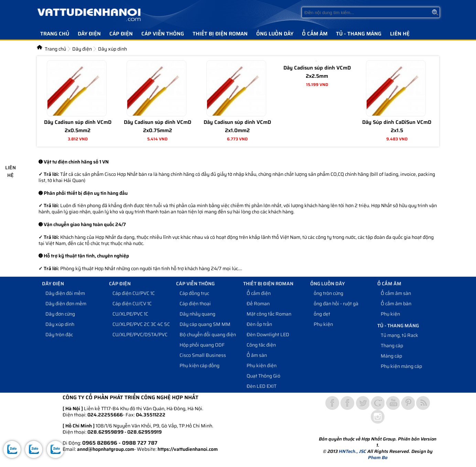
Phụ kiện (323, 324)
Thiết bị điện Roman (220, 34)
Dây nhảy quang (197, 314)
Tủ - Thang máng (359, 34)
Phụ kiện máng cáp (401, 366)
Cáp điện (121, 34)
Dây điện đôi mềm (65, 293)
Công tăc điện (261, 345)
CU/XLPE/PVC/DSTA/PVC (140, 335)
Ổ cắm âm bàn (396, 304)
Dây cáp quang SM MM (205, 324)
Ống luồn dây (275, 34)
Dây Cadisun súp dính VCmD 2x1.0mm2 (237, 126)
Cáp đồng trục (194, 293)
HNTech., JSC (353, 451)
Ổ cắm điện (259, 293)
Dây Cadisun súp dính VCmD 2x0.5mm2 (78, 126)
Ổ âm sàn (257, 355)
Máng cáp (391, 356)
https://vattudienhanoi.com (188, 449)
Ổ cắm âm (315, 34)
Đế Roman (258, 304)
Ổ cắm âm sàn (396, 293)
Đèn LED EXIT (262, 386)
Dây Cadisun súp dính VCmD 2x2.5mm (317, 72)
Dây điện (89, 34)
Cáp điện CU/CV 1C (132, 304)
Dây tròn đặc (59, 335)
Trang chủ (55, 34)
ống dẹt (322, 314)
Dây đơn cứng (60, 314)
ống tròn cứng (328, 293)
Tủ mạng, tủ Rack (399, 335)
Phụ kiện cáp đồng (199, 365)
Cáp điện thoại (195, 304)
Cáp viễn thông (163, 34)
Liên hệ (400, 34)
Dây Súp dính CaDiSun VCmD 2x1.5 (397, 126)
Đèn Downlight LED (268, 335)
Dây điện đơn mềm (66, 304)
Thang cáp (392, 346)
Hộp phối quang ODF (202, 345)
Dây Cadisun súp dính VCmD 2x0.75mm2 (158, 126)
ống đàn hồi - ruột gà (336, 304)
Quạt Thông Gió (263, 376)
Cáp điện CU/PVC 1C (134, 293)
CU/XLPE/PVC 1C (130, 314)
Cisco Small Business (203, 355)
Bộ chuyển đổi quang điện (208, 335)
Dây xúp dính (60, 324)
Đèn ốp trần (259, 324)
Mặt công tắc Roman (269, 314)
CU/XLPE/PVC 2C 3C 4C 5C (141, 324)
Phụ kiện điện (262, 365)
